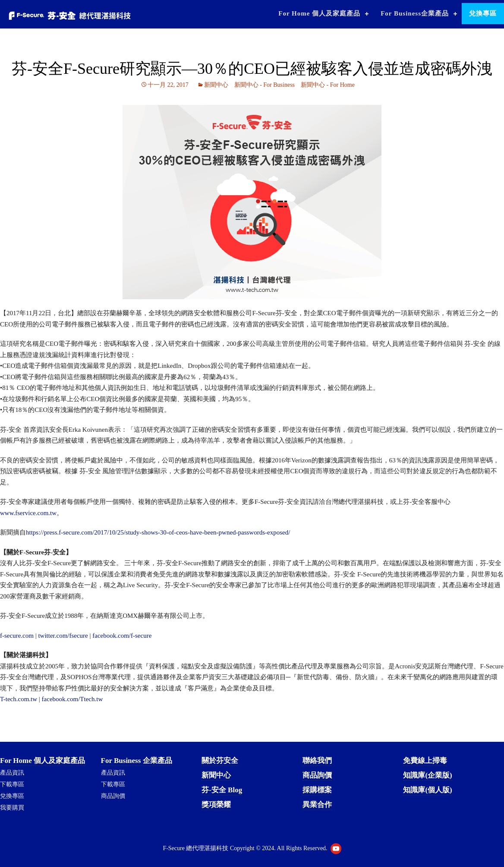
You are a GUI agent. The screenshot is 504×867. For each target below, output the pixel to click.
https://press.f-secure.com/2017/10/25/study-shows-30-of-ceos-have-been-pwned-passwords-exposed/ (158, 532)
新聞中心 (216, 85)
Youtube (336, 849)
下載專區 (12, 784)
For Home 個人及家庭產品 (319, 13)
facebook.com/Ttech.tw (72, 699)
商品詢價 (113, 796)
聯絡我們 (317, 761)
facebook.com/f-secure (121, 636)
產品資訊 (12, 773)
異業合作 (317, 805)
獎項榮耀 (216, 805)
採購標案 (317, 790)
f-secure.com (17, 636)
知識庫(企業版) (427, 775)
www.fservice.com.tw (28, 513)
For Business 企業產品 (137, 761)
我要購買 (12, 808)
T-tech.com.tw (19, 699)
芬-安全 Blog (222, 790)
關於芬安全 (220, 761)
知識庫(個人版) (427, 790)
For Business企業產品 (415, 13)
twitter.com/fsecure (63, 636)
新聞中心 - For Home (328, 85)
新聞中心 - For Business (265, 85)
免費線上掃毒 (425, 761)
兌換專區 (483, 13)
